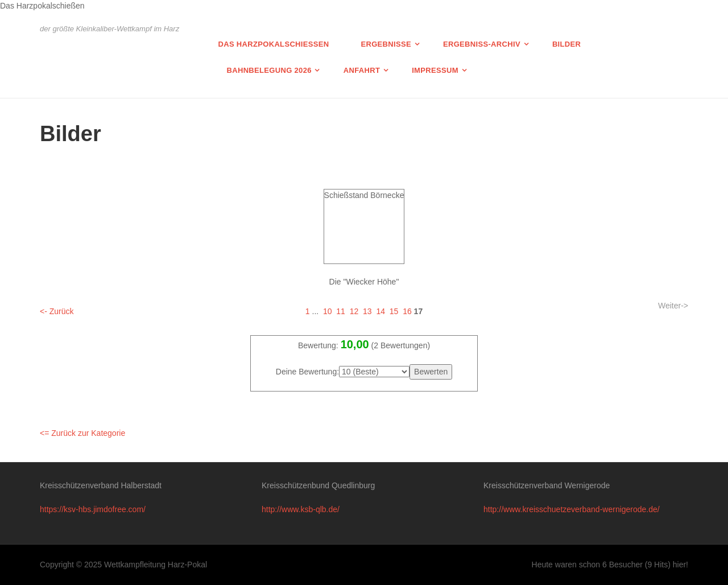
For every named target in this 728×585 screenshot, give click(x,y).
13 (367, 311)
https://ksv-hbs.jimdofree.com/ (93, 509)
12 (354, 311)
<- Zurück (57, 311)
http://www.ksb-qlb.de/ (301, 509)
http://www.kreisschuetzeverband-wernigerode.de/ (572, 509)
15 (394, 311)
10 (328, 311)
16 (407, 311)
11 (341, 311)
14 (380, 311)
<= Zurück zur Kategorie (82, 433)
